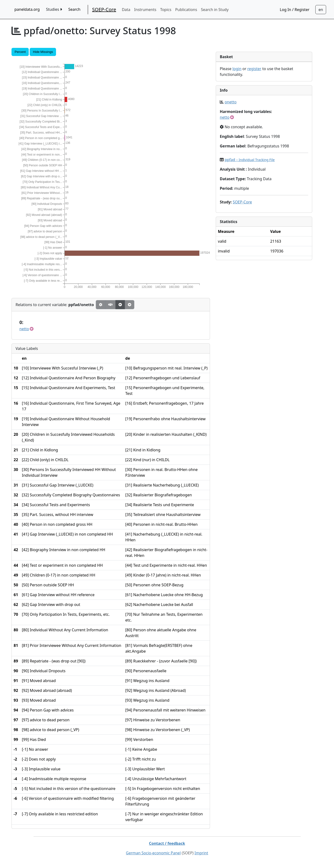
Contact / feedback (167, 843)
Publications (186, 10)
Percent (20, 52)
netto (24, 329)
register (254, 69)
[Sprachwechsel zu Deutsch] (321, 10)
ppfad (250, 160)
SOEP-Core (104, 9)
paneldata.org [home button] (27, 9)
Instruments (145, 10)
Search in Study (215, 10)
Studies (54, 9)
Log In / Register (295, 10)
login (237, 69)
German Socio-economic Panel (153, 853)
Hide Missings (43, 52)
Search (74, 9)
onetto (231, 102)
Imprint (201, 853)
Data (126, 10)
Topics (166, 10)
